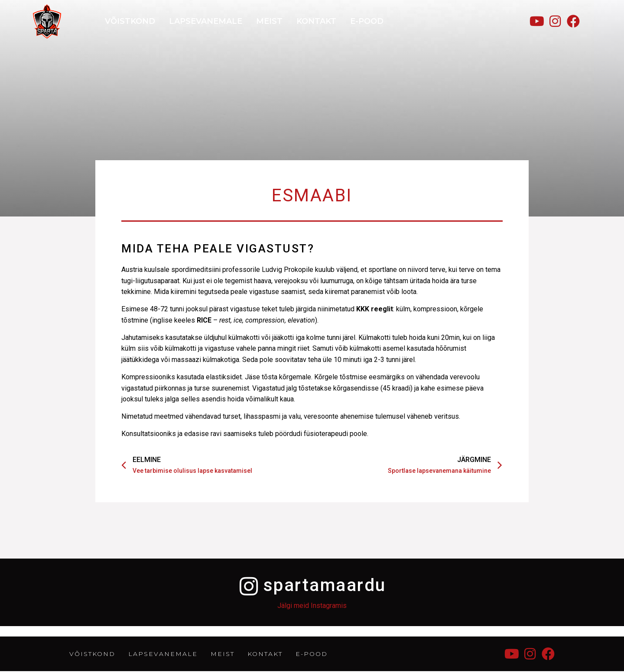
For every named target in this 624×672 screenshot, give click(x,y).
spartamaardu (325, 585)
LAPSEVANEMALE (206, 21)
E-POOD (367, 21)
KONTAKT (316, 21)
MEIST (269, 21)
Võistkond (130, 21)
